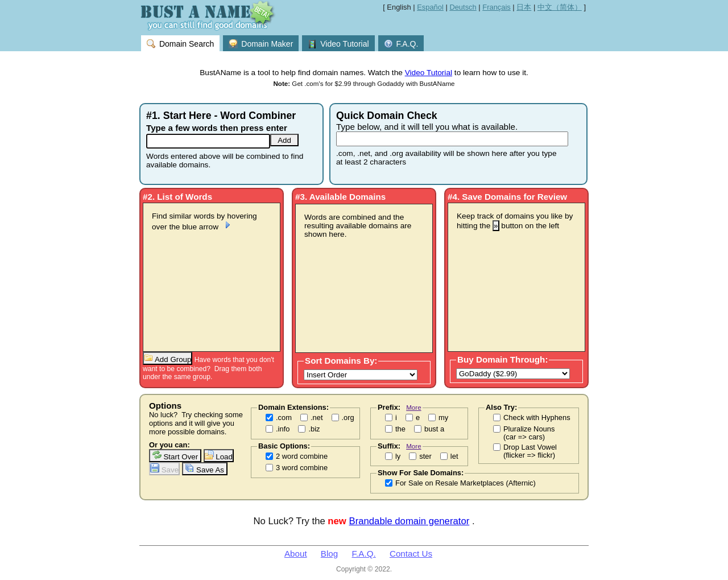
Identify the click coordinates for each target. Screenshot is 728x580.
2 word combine (302, 456)
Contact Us (411, 554)
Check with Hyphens (537, 418)
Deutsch (463, 7)
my (443, 418)
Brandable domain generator (409, 521)
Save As (204, 469)
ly (398, 456)
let (454, 456)
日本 (524, 7)
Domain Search (180, 44)
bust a (434, 429)
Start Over (175, 456)
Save (164, 469)
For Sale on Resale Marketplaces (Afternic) (466, 483)
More (413, 407)
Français (497, 7)
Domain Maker (261, 44)
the (400, 429)
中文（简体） (560, 7)
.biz (314, 429)
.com (284, 418)
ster (425, 456)
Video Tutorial (338, 44)
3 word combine (302, 468)
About (296, 554)
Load (219, 456)
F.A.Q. (401, 44)
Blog (329, 554)
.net (317, 418)
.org (348, 418)
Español (430, 7)
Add (284, 140)
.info (283, 429)
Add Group (167, 358)
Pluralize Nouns (529, 433)
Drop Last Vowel (530, 451)
